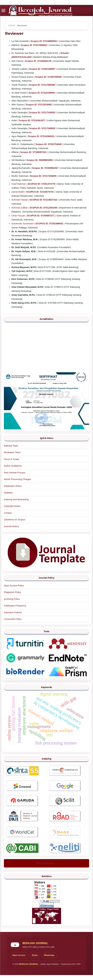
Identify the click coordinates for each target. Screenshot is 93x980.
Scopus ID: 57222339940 (42, 93)
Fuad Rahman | (20, 184)
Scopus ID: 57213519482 (39, 105)
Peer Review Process (15, 473)
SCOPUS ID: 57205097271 (41, 216)
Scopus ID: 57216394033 (41, 136)
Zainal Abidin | (19, 192)
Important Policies (13, 612)
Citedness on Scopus (15, 520)
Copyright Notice (12, 506)
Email (35, 955)
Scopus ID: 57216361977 (32, 120)
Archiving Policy (12, 599)
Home (12, 25)
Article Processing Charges (17, 479)
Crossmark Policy (13, 619)
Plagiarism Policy (12, 592)
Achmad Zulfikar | (21, 208)
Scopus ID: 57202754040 (49, 144)
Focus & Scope (12, 459)
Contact (8, 513)
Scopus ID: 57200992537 (45, 168)
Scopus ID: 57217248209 (43, 176)
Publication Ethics (13, 486)
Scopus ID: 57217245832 (42, 112)
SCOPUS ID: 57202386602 (49, 224)
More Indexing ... (46, 863)
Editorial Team (11, 446)
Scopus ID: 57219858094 (44, 41)
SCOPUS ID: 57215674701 (40, 192)
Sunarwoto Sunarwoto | (23, 224)
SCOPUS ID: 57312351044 (43, 208)
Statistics (8, 493)
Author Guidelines (13, 466)
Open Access (19, 955)
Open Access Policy (14, 586)
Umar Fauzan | (19, 216)
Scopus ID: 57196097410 (33, 152)
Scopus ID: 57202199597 (42, 69)
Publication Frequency (15, 606)
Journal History (11, 526)
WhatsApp (49, 955)
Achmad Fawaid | (20, 200)
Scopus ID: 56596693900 (40, 160)
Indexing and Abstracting (16, 499)
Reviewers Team (12, 452)
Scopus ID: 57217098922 (34, 45)
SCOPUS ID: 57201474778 (41, 184)
